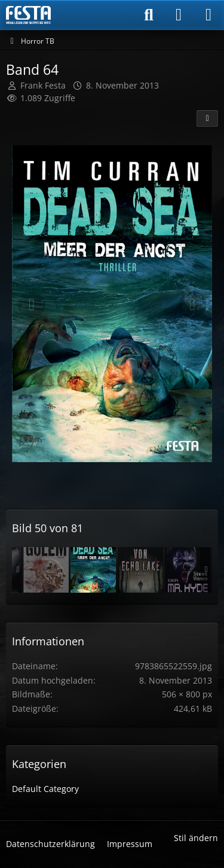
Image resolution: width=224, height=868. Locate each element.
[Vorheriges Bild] (32, 305)
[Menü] (208, 15)
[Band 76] (46, 570)
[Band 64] (93, 570)
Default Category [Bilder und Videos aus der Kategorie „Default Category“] (45, 789)
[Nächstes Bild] (192, 305)
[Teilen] (207, 119)
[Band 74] (140, 570)
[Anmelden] (179, 15)
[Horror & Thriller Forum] (28, 15)
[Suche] (149, 15)
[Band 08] (188, 570)
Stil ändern (196, 838)
